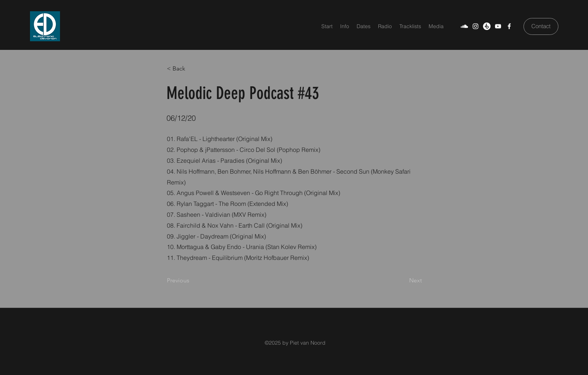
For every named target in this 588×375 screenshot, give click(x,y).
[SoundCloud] (464, 26)
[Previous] (192, 280)
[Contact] (541, 26)
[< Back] (192, 69)
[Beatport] (487, 26)
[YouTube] (498, 26)
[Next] (403, 280)
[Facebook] (509, 26)
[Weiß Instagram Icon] (475, 26)
